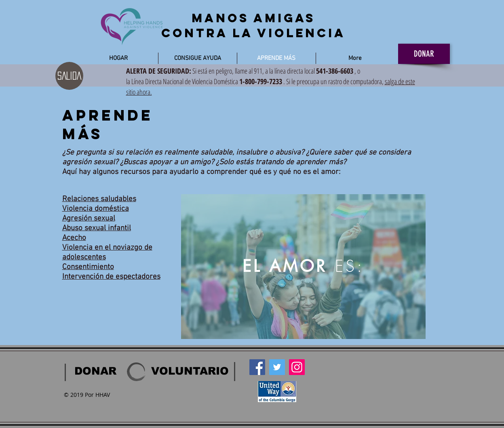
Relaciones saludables (99, 199)
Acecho (74, 238)
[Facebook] (257, 367)
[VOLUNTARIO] (190, 371)
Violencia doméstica (96, 209)
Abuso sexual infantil (97, 228)
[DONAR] (424, 54)
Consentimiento (88, 267)
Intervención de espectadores (111, 277)
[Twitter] (277, 367)
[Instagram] (297, 367)
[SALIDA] (69, 76)
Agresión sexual (89, 219)
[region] (303, 267)
